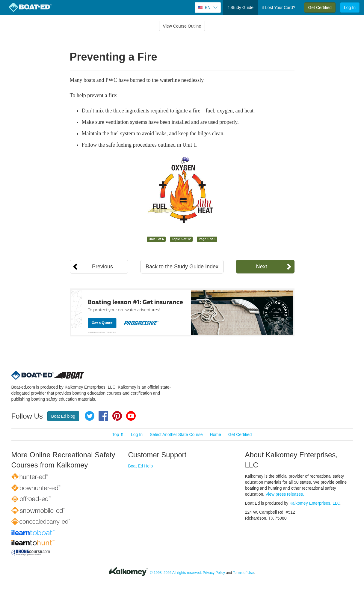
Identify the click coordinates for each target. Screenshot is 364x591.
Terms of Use (243, 573)
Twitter (90, 416)
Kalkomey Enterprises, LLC (315, 503)
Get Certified (320, 7)
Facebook (103, 416)
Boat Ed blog (63, 416)
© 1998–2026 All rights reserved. (176, 573)
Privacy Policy (214, 573)
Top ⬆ (118, 434)
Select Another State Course (176, 434)
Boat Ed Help (141, 466)
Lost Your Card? (279, 8)
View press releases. (285, 494)
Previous (102, 267)
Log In (350, 7)
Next (261, 267)
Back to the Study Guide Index (182, 267)
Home (215, 434)
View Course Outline (182, 26)
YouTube (131, 416)
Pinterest (117, 416)
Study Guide (241, 8)
